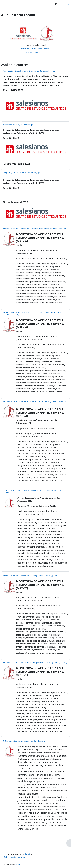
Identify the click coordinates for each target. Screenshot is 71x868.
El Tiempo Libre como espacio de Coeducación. (25, 741)
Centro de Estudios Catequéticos (35, 49)
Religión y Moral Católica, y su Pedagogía (22, 172)
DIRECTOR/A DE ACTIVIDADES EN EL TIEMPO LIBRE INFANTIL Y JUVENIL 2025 (32, 491)
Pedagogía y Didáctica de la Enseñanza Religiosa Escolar (29, 71)
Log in (67, 4)
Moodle (19, 864)
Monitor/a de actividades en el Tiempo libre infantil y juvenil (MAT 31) (35, 662)
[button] (57, 4)
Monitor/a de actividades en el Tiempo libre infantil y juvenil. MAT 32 (35, 576)
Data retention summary (15, 857)
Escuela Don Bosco (35, 52)
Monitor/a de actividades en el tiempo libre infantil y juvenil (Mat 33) (35, 401)
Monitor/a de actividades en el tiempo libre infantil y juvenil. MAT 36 (34, 229)
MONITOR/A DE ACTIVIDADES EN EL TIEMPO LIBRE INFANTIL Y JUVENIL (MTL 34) (32, 313)
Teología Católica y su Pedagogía (18, 125)
